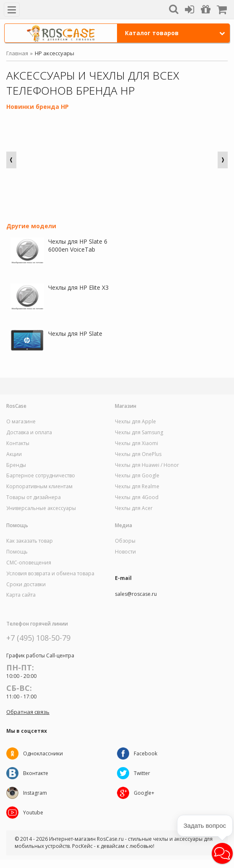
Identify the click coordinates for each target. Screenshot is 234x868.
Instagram (35, 793)
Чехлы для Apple (135, 422)
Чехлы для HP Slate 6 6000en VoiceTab (78, 246)
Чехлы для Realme (137, 487)
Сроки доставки (26, 585)
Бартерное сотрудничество (41, 476)
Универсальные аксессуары (41, 508)
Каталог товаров (175, 33)
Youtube (33, 813)
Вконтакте (36, 773)
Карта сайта (21, 595)
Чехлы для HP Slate (75, 334)
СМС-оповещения (29, 563)
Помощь (17, 552)
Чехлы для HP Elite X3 (78, 287)
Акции (14, 454)
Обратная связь (28, 712)
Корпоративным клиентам (39, 487)
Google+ (144, 793)
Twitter (142, 773)
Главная (17, 53)
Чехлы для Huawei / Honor (147, 465)
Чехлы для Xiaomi (136, 443)
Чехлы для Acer (134, 508)
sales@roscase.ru (136, 594)
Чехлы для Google (137, 476)
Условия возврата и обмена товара (50, 574)
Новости (125, 552)
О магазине (21, 422)
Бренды (16, 465)
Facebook (146, 753)
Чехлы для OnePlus (138, 454)
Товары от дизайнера (34, 497)
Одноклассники (43, 753)
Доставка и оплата (29, 433)
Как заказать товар (30, 541)
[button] (222, 853)
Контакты (18, 443)
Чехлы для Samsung (139, 433)
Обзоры (125, 541)
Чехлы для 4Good (137, 497)
